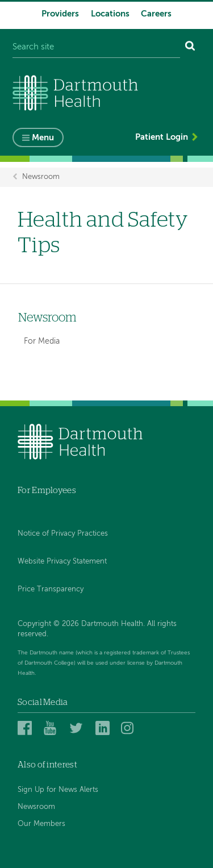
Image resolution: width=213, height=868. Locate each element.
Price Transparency (51, 589)
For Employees (47, 491)
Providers (60, 14)
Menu (43, 138)
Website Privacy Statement (62, 562)
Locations (110, 14)
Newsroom (41, 177)
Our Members (41, 824)
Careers (156, 14)
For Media (42, 341)
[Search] (190, 47)
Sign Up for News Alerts (58, 790)
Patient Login (162, 137)
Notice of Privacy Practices (63, 534)
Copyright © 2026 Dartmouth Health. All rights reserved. (97, 629)
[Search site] (96, 47)
